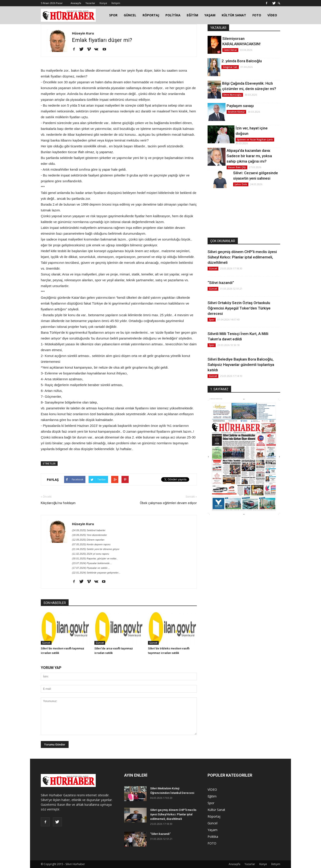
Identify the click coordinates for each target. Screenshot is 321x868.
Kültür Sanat (216, 810)
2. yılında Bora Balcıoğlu (242, 61)
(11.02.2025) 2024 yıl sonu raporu (91, 554)
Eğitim (212, 796)
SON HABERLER (55, 603)
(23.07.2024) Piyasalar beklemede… (92, 563)
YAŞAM (210, 15)
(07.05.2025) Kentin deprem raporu (91, 544)
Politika (213, 837)
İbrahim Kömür (236, 112)
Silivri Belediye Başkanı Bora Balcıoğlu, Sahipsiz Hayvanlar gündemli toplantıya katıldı (241, 365)
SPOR (113, 15)
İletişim (116, 3)
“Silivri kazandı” (221, 283)
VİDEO (272, 15)
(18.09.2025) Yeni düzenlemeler (89, 535)
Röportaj (214, 816)
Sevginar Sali (230, 67)
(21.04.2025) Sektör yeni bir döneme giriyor (96, 549)
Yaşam (213, 830)
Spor (212, 320)
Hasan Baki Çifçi (237, 167)
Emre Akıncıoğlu (233, 95)
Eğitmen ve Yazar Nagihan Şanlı (255, 140)
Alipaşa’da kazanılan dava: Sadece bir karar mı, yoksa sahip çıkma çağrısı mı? (249, 156)
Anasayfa (76, 3)
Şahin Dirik (241, 184)
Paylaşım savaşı (240, 106)
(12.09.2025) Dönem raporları (88, 540)
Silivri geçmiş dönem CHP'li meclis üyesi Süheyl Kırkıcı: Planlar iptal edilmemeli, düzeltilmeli (242, 257)
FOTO (257, 15)
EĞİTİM (192, 15)
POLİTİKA (173, 15)
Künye (103, 3)
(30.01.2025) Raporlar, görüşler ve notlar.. (95, 559)
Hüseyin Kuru (83, 33)
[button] (279, 3)
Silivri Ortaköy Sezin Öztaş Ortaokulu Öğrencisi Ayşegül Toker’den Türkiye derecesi (239, 308)
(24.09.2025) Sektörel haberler (89, 530)
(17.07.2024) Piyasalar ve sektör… (91, 568)
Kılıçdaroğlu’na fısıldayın (58, 503)
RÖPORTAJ (151, 15)
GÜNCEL (130, 15)
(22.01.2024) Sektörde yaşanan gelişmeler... (96, 573)
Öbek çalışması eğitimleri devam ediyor (168, 503)
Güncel (46, 643)
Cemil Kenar (230, 50)
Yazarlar (90, 3)
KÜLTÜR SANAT (234, 15)
